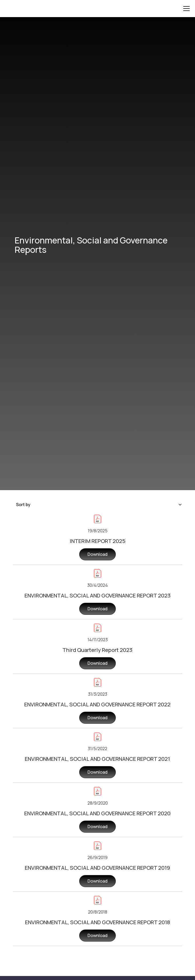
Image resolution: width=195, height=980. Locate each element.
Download (97, 554)
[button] (185, 9)
